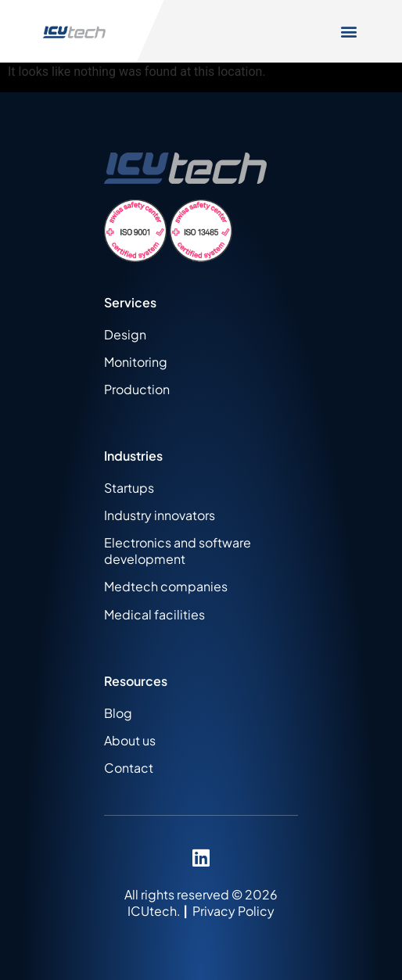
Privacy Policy (233, 911)
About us (130, 740)
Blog (118, 713)
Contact (129, 768)
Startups (129, 488)
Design (125, 334)
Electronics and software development (178, 551)
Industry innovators (160, 515)
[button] (349, 32)
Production (137, 389)
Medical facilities (154, 614)
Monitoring (136, 362)
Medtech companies (166, 586)
